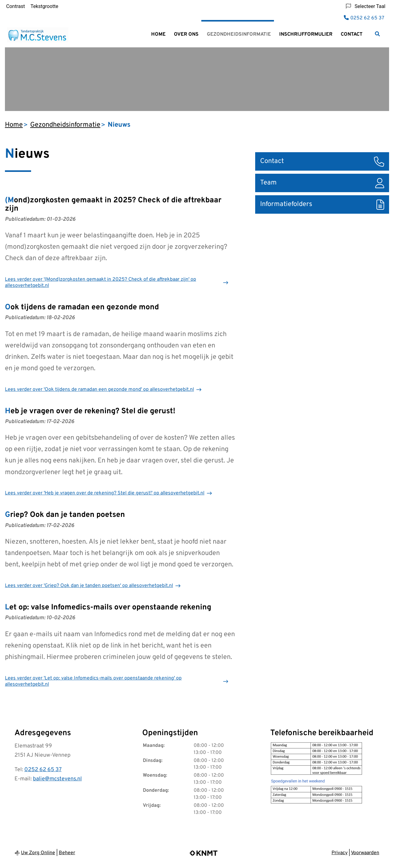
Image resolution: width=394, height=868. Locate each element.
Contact (352, 34)
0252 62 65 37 (43, 770)
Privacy (340, 853)
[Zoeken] (377, 34)
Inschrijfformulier (306, 34)
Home (158, 34)
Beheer (67, 853)
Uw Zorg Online (38, 853)
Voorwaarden (365, 853)
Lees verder (101, 283)
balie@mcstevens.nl (57, 779)
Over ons (186, 34)
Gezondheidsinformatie (239, 34)
